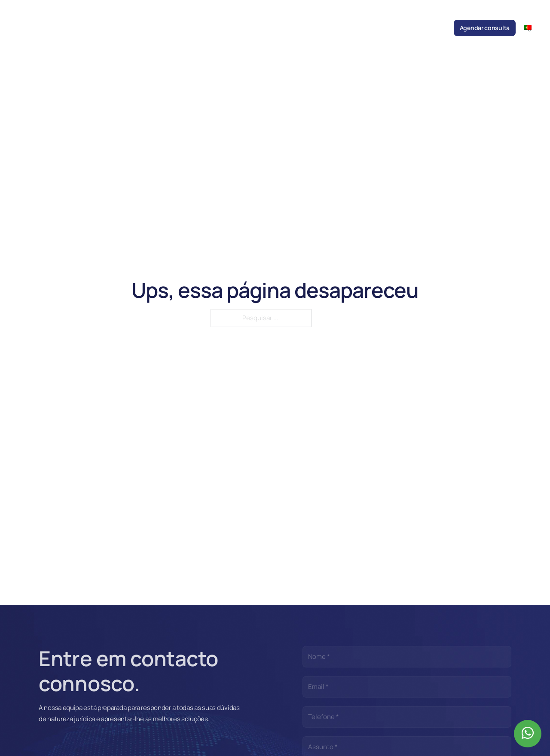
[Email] (407, 687)
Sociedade (165, 28)
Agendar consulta (485, 28)
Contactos (431, 28)
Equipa (197, 28)
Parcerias (350, 28)
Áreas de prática (235, 28)
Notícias (277, 28)
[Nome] (407, 657)
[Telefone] (407, 717)
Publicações (313, 28)
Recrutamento (390, 28)
